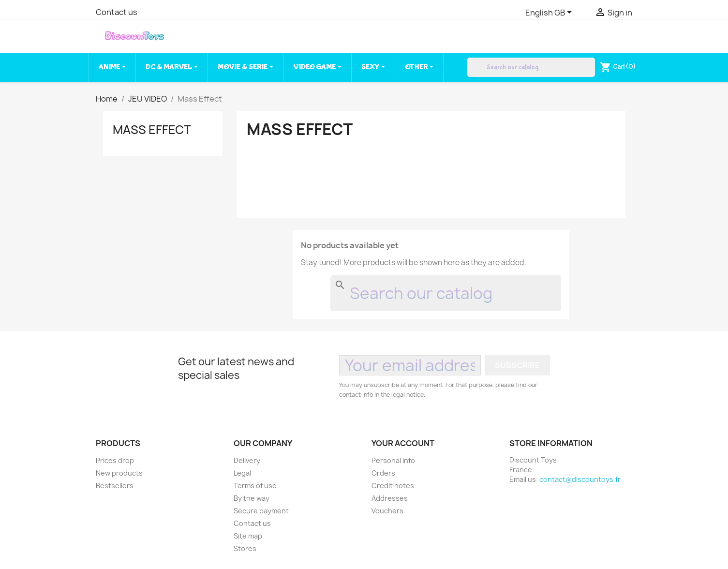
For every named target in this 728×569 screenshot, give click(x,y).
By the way (252, 498)
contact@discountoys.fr (580, 479)
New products (119, 473)
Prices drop (115, 460)
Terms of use (255, 486)
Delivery (247, 460)
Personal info (393, 460)
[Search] (531, 67)
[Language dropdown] (550, 13)
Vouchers (387, 511)
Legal (242, 473)
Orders (383, 473)
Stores (245, 548)
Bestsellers (115, 486)
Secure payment (261, 511)
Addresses (390, 498)
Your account (403, 443)
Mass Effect (152, 130)
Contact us (117, 12)
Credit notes (393, 486)
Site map (248, 536)
